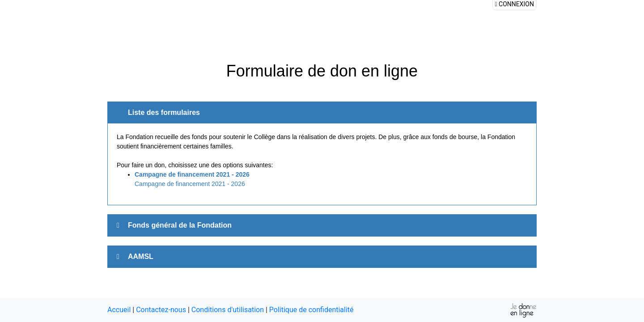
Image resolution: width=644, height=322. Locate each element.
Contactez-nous (161, 310)
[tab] (322, 225)
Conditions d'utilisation (228, 310)
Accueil (119, 310)
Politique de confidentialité (311, 310)
